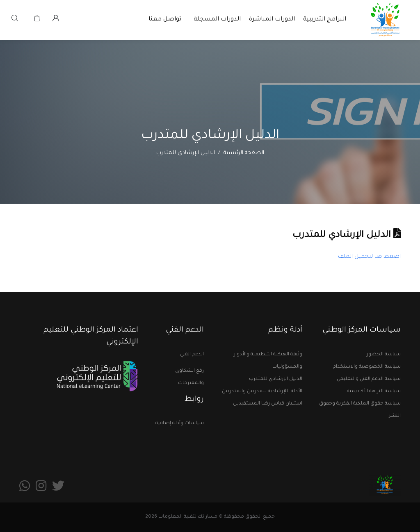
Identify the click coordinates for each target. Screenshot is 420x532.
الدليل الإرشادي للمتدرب (276, 379)
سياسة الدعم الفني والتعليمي (369, 379)
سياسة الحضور (384, 355)
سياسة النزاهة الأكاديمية (374, 392)
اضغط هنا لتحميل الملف (369, 257)
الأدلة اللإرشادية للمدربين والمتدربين (262, 392)
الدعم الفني (192, 355)
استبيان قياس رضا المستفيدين (268, 404)
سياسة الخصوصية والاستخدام (367, 367)
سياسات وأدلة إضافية (180, 424)
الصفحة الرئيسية (244, 153)
